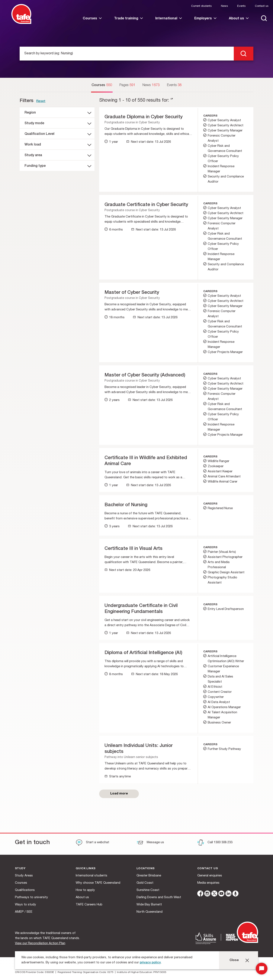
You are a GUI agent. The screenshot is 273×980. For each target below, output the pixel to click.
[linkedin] (228, 894)
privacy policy (150, 963)
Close (234, 960)
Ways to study (25, 905)
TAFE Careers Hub (89, 905)
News (224, 6)
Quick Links (86, 869)
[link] (92, 22)
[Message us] (150, 843)
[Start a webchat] (92, 843)
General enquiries (210, 876)
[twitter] (214, 894)
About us (82, 897)
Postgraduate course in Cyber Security (132, 123)
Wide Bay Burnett (149, 905)
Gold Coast (145, 883)
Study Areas (24, 876)
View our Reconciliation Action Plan (40, 943)
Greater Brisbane (149, 876)
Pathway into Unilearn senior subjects (131, 757)
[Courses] (102, 85)
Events (241, 6)
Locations (146, 869)
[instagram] (207, 894)
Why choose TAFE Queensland (98, 883)
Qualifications (25, 890)
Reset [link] (41, 101)
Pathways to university (31, 897)
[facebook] (200, 894)
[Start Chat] (262, 969)
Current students (201, 6)
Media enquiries (208, 883)
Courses (21, 883)
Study (20, 869)
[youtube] (221, 894)
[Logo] (21, 23)
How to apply (85, 890)
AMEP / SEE (24, 912)
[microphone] (235, 894)
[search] (244, 54)
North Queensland (150, 912)
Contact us (262, 6)
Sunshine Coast (148, 890)
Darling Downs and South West (159, 897)
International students (91, 876)
